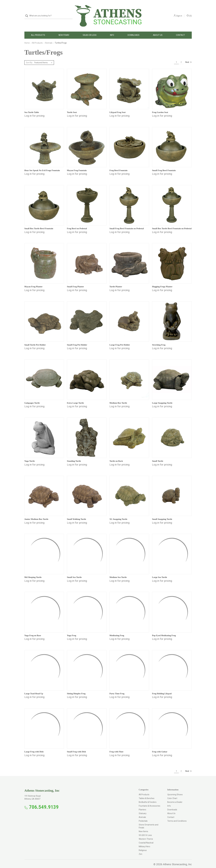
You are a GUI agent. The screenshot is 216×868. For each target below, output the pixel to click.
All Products (38, 31)
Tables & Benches (147, 794)
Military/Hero (144, 842)
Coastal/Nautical (146, 838)
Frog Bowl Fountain (118, 166)
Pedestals (143, 817)
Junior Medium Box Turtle (36, 515)
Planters (142, 805)
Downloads (134, 31)
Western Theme (146, 835)
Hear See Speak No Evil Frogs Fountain (42, 166)
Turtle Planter (116, 282)
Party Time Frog (117, 689)
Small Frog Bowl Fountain (164, 166)
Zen (140, 850)
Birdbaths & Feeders (148, 798)
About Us (158, 31)
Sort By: (29, 58)
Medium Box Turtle (118, 399)
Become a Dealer (175, 798)
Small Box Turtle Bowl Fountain (39, 224)
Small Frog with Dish (76, 747)
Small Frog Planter (75, 282)
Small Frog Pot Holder (77, 340)
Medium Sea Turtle (118, 573)
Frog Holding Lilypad (162, 689)
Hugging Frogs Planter (162, 282)
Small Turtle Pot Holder (35, 340)
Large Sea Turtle (160, 573)
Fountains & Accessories (149, 802)
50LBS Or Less (90, 31)
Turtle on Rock (116, 457)
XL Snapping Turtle (118, 515)
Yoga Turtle (30, 457)
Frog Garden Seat (160, 108)
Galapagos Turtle (32, 399)
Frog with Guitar (160, 747)
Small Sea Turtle (74, 573)
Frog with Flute (116, 747)
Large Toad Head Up (34, 689)
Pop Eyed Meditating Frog (164, 631)
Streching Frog (159, 340)
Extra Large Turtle (75, 399)
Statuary (143, 809)
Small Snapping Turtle (162, 515)
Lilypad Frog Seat (118, 108)
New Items (143, 827)
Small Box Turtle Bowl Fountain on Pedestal (172, 224)
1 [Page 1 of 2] (176, 58)
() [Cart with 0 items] (189, 13)
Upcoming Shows (175, 790)
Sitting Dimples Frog (76, 689)
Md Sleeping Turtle (33, 573)
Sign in (179, 14)
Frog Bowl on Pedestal (77, 224)
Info (112, 31)
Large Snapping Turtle (162, 399)
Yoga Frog (72, 631)
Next (188, 58)
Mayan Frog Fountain (77, 166)
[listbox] (44, 58)
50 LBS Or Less (145, 831)
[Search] (28, 14)
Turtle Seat (72, 108)
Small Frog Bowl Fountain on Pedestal (127, 224)
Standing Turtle (74, 457)
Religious (143, 846)
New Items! (64, 31)
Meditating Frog (117, 631)
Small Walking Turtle (76, 515)
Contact (180, 31)
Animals (142, 813)
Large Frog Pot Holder (120, 340)
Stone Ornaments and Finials (149, 822)
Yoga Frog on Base (33, 631)
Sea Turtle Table (32, 108)
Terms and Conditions (177, 817)
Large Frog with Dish (34, 747)
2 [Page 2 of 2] (181, 58)
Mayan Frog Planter (34, 282)
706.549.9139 (44, 803)
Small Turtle (158, 457)
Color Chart (172, 794)
